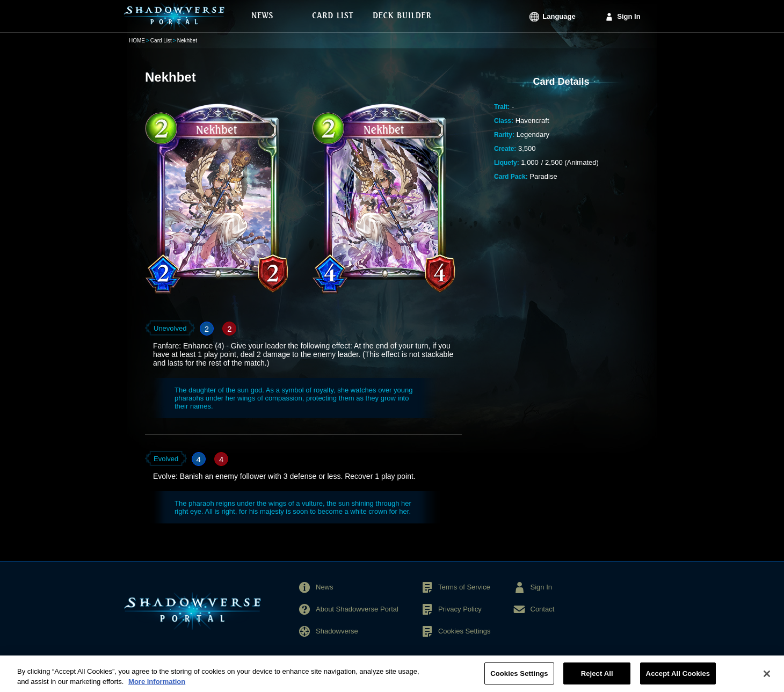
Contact (543, 609)
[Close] (767, 678)
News (325, 587)
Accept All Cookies (678, 678)
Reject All (597, 678)
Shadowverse (337, 631)
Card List (161, 41)
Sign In (629, 16)
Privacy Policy (460, 609)
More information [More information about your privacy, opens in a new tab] (157, 686)
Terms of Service (464, 587)
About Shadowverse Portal (357, 609)
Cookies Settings (464, 631)
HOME (137, 41)
